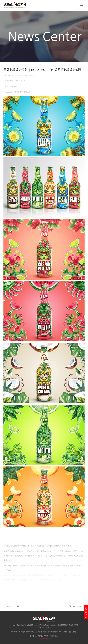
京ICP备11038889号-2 (62, 625)
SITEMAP (34, 636)
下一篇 (75, 606)
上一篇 (13, 606)
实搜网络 (54, 636)
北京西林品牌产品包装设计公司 (53, 632)
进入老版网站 (46, 638)
